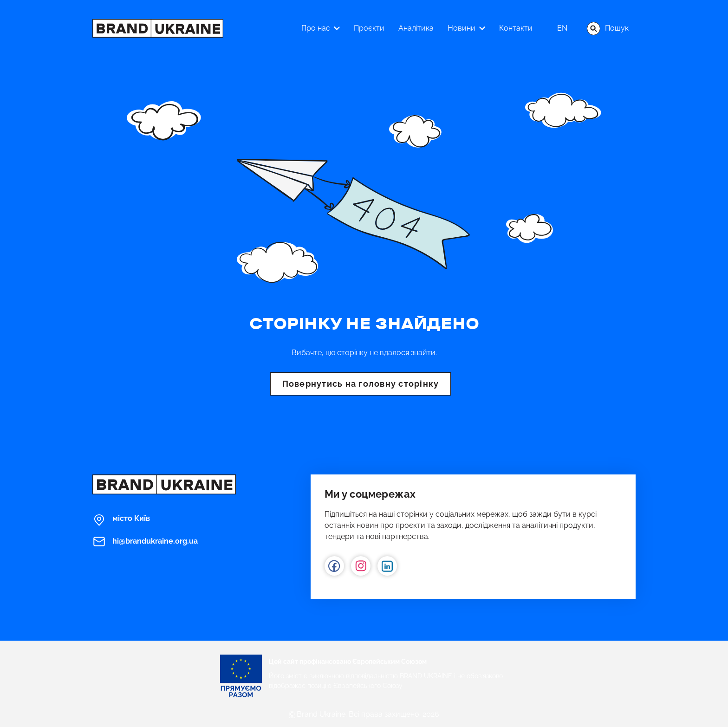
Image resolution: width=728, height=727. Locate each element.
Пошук (608, 29)
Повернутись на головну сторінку (361, 384)
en (562, 28)
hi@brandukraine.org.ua (145, 542)
